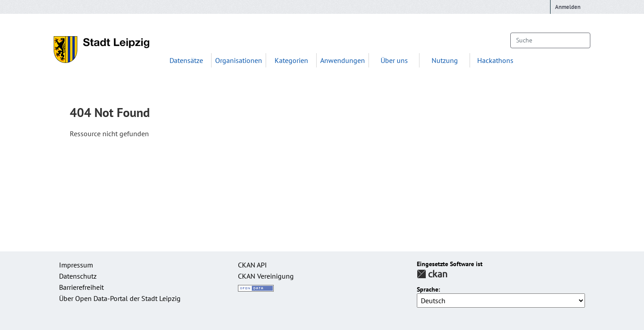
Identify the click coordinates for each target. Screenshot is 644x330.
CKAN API (252, 265)
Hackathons (495, 60)
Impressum (76, 265)
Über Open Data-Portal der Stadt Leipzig (120, 298)
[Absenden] (579, 40)
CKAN (432, 274)
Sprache (428, 290)
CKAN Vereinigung (266, 276)
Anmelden (568, 7)
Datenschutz (78, 276)
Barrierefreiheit (81, 287)
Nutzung (445, 60)
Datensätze (186, 60)
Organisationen (239, 60)
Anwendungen (343, 60)
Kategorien (291, 60)
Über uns (394, 60)
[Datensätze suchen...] (550, 40)
